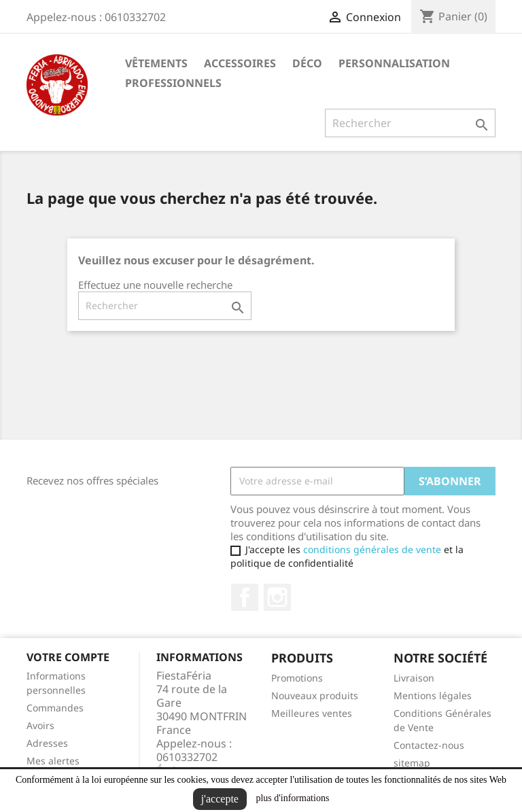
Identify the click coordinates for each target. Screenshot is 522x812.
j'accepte (220, 799)
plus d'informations (292, 798)
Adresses (47, 743)
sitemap (412, 763)
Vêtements (156, 63)
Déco (307, 63)
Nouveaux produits (315, 695)
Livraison (414, 678)
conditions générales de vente (372, 549)
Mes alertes (53, 761)
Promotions (297, 678)
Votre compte (68, 657)
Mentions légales (433, 695)
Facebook (245, 597)
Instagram (277, 597)
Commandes (55, 708)
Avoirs (40, 725)
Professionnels (173, 83)
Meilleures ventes (312, 713)
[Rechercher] (410, 123)
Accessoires (240, 63)
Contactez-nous (429, 745)
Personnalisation (394, 63)
